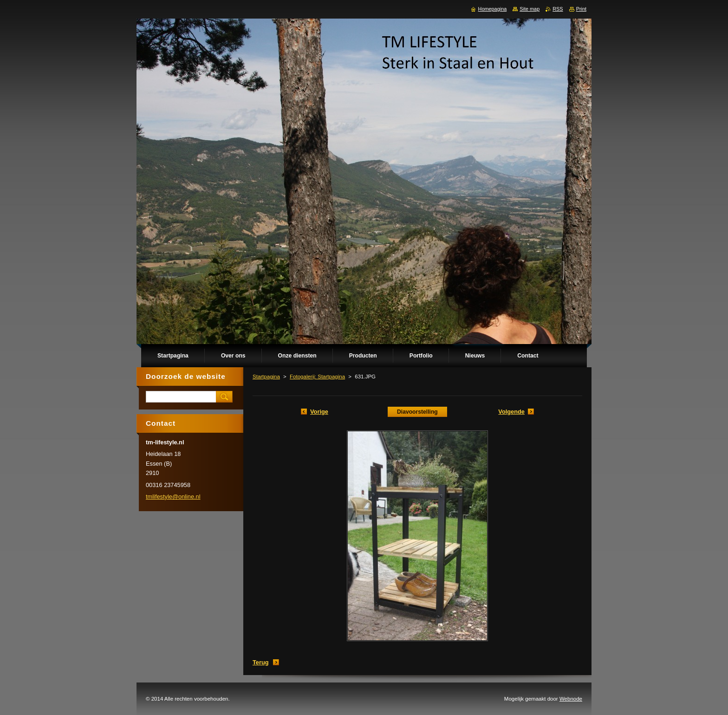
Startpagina (266, 377)
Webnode (571, 699)
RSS (558, 9)
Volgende (511, 412)
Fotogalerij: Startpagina (317, 377)
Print (581, 9)
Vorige (319, 412)
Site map (530, 9)
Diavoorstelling (417, 412)
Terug (261, 662)
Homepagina (493, 9)
